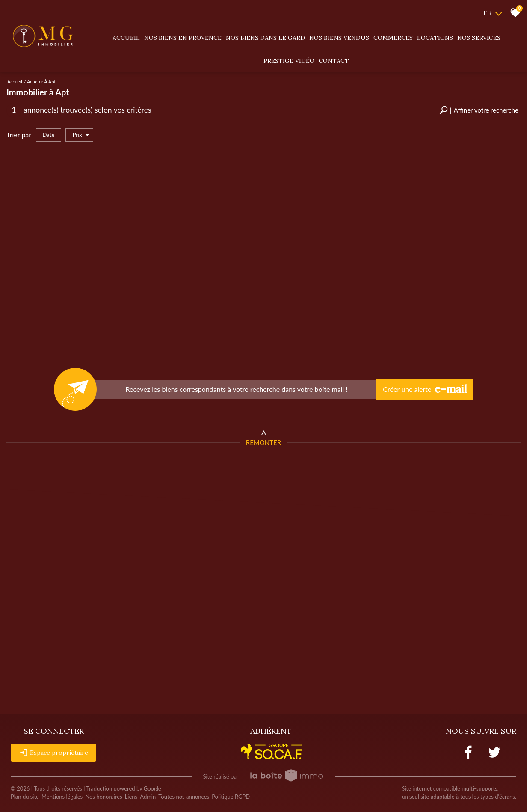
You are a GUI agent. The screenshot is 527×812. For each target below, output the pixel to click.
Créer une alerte (425, 389)
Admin (148, 797)
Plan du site (25, 797)
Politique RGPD (231, 797)
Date (48, 135)
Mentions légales (62, 797)
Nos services (479, 38)
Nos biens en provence (183, 38)
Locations (435, 38)
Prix (81, 135)
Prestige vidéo (289, 61)
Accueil (126, 38)
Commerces (393, 38)
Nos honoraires (104, 797)
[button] (479, 110)
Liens (131, 797)
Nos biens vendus (339, 38)
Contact (334, 61)
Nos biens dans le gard (265, 38)
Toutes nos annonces (184, 797)
